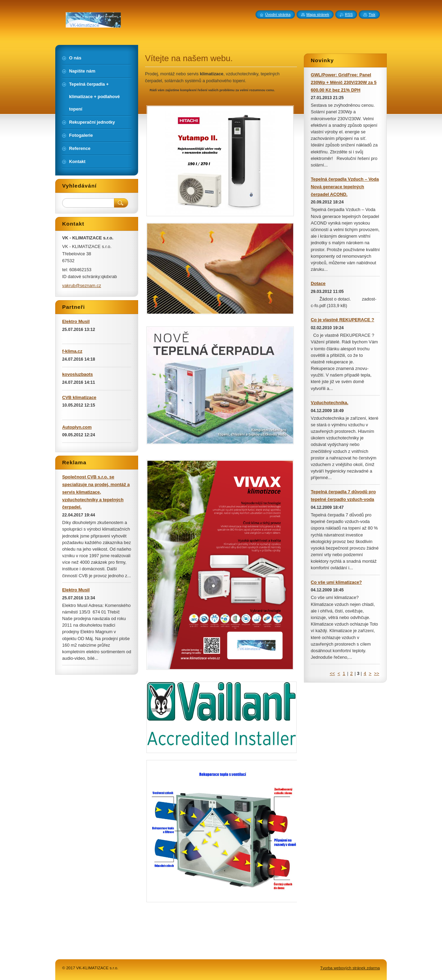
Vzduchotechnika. (330, 403)
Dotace (318, 283)
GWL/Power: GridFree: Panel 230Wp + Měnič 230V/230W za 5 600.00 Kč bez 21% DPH (344, 82)
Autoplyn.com (77, 427)
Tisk (372, 15)
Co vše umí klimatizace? (336, 582)
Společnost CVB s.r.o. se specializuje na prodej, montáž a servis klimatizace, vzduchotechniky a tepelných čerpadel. (96, 492)
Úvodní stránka (278, 15)
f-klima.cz (72, 351)
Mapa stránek (318, 15)
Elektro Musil (76, 321)
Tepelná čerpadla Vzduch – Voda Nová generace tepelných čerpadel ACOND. (345, 187)
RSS (349, 15)
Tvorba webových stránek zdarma (350, 968)
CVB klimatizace (79, 397)
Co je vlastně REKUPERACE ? (342, 320)
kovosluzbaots (78, 374)
